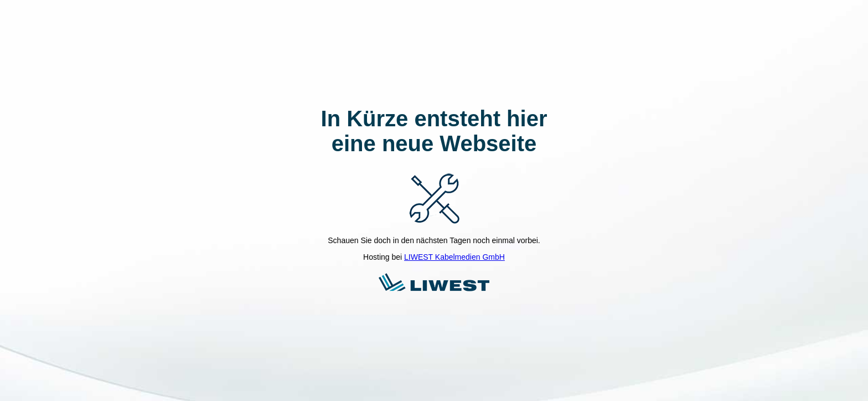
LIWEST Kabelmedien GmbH (454, 257)
